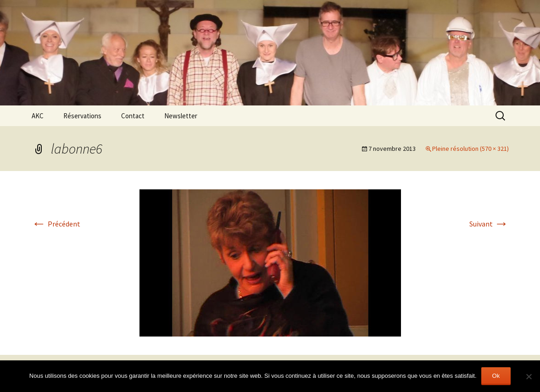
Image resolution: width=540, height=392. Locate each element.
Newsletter (181, 116)
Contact (133, 116)
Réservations (82, 116)
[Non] (529, 376)
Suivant (489, 224)
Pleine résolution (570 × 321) (470, 149)
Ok (496, 376)
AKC (38, 116)
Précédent (56, 224)
